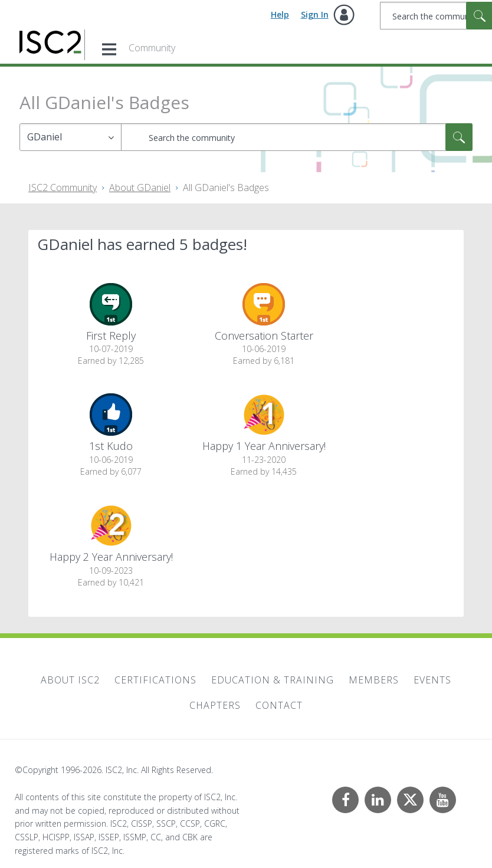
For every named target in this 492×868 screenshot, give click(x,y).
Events (432, 680)
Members (374, 680)
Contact (279, 705)
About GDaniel (140, 188)
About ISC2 (70, 680)
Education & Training (273, 680)
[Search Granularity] (70, 137)
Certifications (155, 680)
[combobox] (297, 137)
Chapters (215, 705)
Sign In (315, 14)
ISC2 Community (63, 188)
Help (280, 14)
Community (152, 48)
